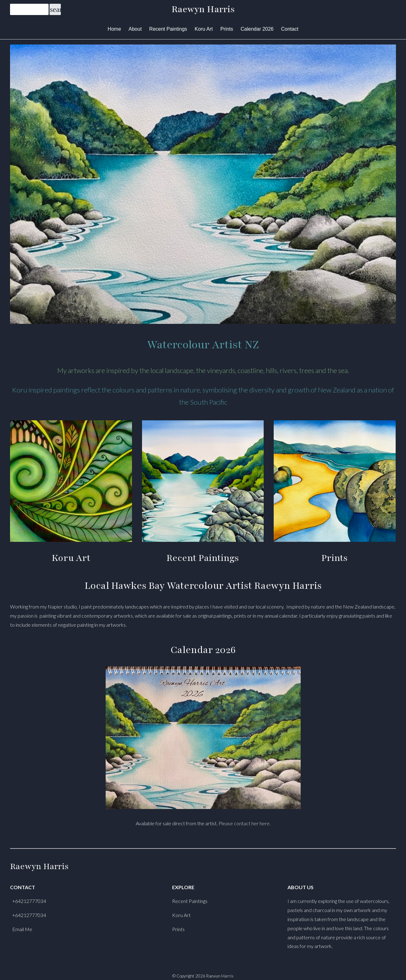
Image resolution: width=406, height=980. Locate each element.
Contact (290, 29)
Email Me (22, 929)
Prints (227, 29)
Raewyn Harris (203, 9)
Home (114, 29)
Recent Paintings (168, 29)
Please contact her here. (245, 823)
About (135, 29)
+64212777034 (29, 901)
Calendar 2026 (257, 29)
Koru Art (204, 29)
